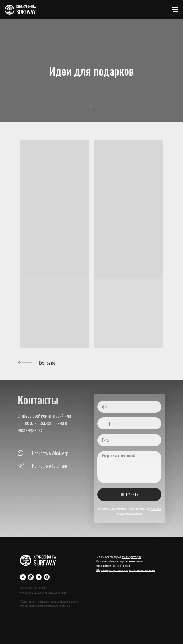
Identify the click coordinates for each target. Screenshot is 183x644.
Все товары (48, 363)
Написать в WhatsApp (50, 453)
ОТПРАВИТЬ (130, 494)
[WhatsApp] (31, 577)
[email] (129, 440)
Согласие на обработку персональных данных (120, 561)
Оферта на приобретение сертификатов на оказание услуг (126, 570)
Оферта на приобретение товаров (113, 566)
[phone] (129, 423)
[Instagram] (47, 577)
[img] (25, 363)
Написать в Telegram (49, 465)
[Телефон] (23, 577)
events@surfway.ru (132, 557)
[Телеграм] (39, 577)
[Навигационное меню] (175, 10)
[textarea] (129, 467)
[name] (129, 407)
